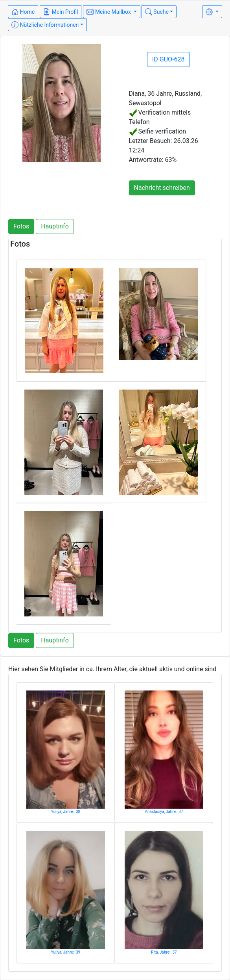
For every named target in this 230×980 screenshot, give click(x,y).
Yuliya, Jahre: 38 (66, 812)
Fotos (21, 226)
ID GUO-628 (168, 59)
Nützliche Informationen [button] (45, 25)
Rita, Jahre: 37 (164, 952)
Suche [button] (157, 12)
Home (23, 12)
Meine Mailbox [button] (109, 12)
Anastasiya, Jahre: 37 (164, 812)
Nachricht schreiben (162, 188)
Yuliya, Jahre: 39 (66, 952)
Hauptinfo (55, 226)
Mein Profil (61, 12)
